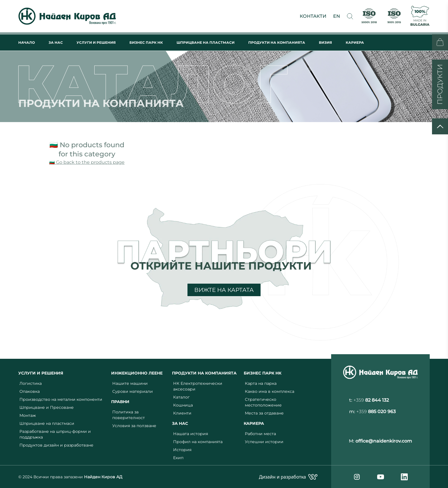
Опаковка (30, 391)
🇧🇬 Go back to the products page (87, 162)
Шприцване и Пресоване (47, 407)
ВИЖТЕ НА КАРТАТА (224, 290)
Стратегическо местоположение (263, 402)
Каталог (181, 397)
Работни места (260, 434)
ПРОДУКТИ (440, 84)
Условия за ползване (134, 426)
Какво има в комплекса (270, 391)
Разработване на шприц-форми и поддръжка (55, 434)
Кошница (183, 405)
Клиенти (182, 413)
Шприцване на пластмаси (47, 423)
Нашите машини (130, 383)
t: (369, 400)
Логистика (31, 383)
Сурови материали (133, 391)
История (182, 450)
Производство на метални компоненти (61, 399)
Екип (178, 458)
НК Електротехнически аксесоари (198, 386)
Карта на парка (261, 383)
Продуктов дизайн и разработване (56, 445)
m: (372, 412)
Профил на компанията (198, 442)
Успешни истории (264, 442)
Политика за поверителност (129, 415)
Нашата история (191, 434)
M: (380, 441)
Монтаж (28, 415)
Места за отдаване (264, 413)
